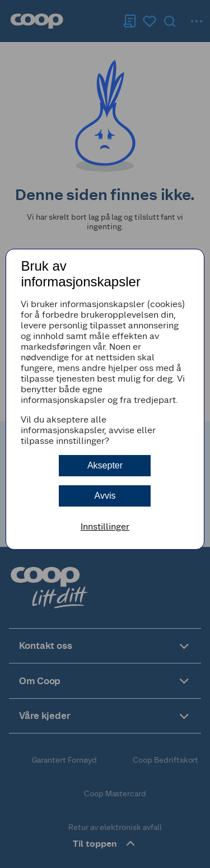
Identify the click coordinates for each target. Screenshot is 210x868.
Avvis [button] (105, 496)
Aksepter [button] (105, 465)
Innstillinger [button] (105, 526)
